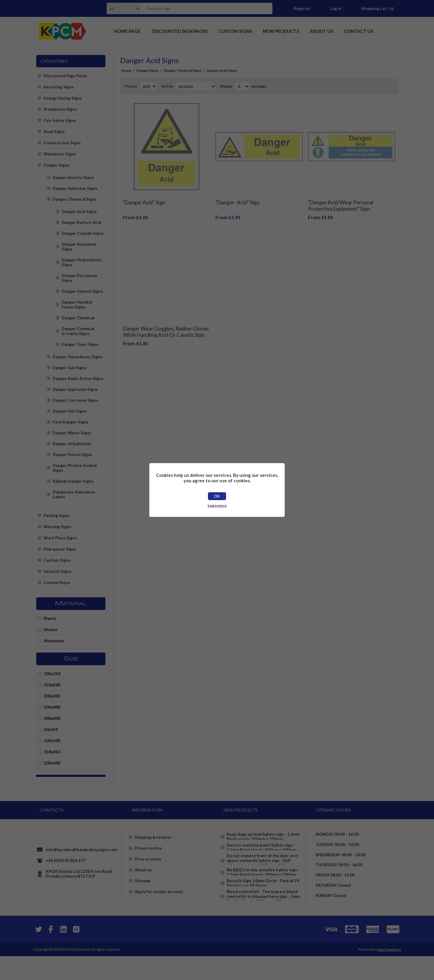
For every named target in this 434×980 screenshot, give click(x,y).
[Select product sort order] (196, 86)
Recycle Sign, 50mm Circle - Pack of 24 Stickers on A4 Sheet (263, 902)
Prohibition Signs (60, 109)
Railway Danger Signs (73, 481)
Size (71, 659)
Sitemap (143, 895)
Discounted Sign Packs (65, 76)
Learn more (217, 505)
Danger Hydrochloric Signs (82, 262)
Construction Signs (62, 143)
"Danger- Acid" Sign (237, 198)
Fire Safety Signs (60, 120)
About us (143, 884)
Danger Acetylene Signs (79, 247)
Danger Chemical (78, 318)
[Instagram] (76, 953)
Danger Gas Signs (70, 368)
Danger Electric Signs (73, 177)
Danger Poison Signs (72, 455)
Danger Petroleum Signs (79, 278)
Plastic (50, 618)
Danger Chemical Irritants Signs (78, 331)
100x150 (52, 674)
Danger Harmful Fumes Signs (77, 305)
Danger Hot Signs (70, 411)
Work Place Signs (60, 538)
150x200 (52, 685)
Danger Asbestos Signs (75, 188)
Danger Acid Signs (79, 212)
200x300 (52, 696)
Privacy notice (148, 862)
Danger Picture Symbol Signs (75, 468)
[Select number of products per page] (242, 86)
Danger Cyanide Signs (83, 233)
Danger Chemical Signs (75, 199)
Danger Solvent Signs (82, 291)
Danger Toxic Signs (80, 344)
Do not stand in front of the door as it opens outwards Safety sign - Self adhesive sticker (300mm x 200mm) (262, 868)
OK (217, 496)
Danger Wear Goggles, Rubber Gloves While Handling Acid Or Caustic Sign (166, 323)
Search (266, 8)
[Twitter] (38, 953)
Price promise (148, 873)
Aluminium (54, 641)
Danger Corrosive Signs (75, 400)
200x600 (52, 763)
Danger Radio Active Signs (78, 378)
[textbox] (199, 8)
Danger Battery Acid (81, 222)
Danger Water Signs (72, 433)
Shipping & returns (153, 851)
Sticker (51, 630)
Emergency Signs (60, 549)
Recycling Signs (59, 87)
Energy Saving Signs (63, 98)
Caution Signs (57, 560)
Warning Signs (58, 527)
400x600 (52, 718)
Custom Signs (57, 583)
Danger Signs (57, 165)
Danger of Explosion (72, 444)
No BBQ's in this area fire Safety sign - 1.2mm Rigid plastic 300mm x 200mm (263, 886)
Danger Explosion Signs (75, 389)
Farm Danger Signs (71, 422)
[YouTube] (63, 953)
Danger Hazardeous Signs (77, 357)
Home (126, 70)
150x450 (52, 752)
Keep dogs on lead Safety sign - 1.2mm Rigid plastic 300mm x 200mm (263, 835)
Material (71, 604)
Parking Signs (57, 516)
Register (302, 8)
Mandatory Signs (60, 154)
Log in (336, 8)
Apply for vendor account (159, 906)
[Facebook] (51, 953)
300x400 (52, 707)
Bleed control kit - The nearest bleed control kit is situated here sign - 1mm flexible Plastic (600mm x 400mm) (263, 920)
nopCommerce (389, 973)
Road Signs (54, 132)
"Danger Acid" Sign (144, 198)
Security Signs (58, 571)
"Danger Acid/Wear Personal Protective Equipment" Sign (341, 201)
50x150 (51, 729)
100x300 (52, 741)
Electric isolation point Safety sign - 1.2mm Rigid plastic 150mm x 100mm (261, 850)
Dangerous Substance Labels (74, 494)
